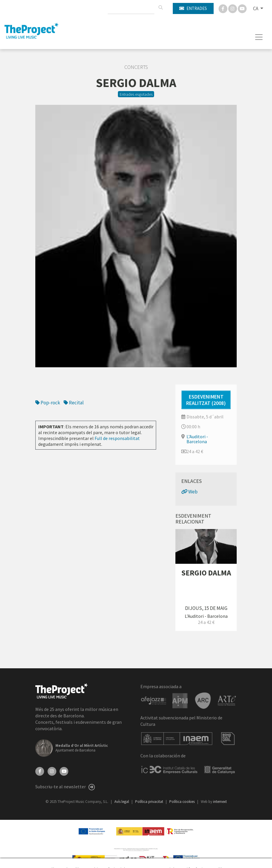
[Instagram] (233, 8)
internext (220, 802)
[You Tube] (242, 8)
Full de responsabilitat (117, 438)
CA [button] (256, 8)
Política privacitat (150, 802)
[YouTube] (64, 771)
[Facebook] (223, 8)
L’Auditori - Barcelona (197, 439)
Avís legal (122, 802)
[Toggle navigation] (259, 37)
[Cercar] (161, 8)
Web (189, 492)
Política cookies (182, 802)
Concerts (136, 67)
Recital (74, 403)
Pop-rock (48, 403)
